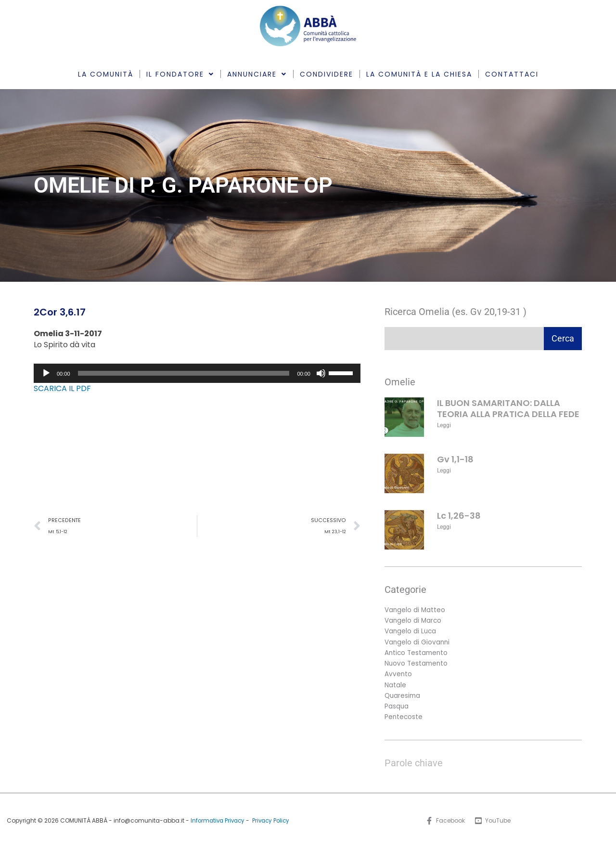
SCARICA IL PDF (62, 388)
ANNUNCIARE (257, 74)
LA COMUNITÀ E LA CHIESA (419, 74)
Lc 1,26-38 (459, 516)
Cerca (563, 338)
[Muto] (321, 373)
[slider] (184, 373)
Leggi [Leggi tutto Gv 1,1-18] (444, 471)
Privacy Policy (272, 825)
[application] (197, 373)
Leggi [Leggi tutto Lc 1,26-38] (444, 527)
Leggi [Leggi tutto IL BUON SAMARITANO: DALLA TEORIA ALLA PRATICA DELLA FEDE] (444, 425)
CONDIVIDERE (327, 74)
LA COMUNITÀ (106, 74)
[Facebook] (445, 826)
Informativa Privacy (216, 825)
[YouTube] (493, 826)
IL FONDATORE (180, 74)
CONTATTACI (512, 74)
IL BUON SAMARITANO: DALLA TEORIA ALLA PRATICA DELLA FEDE (508, 408)
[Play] (46, 373)
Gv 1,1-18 (455, 459)
